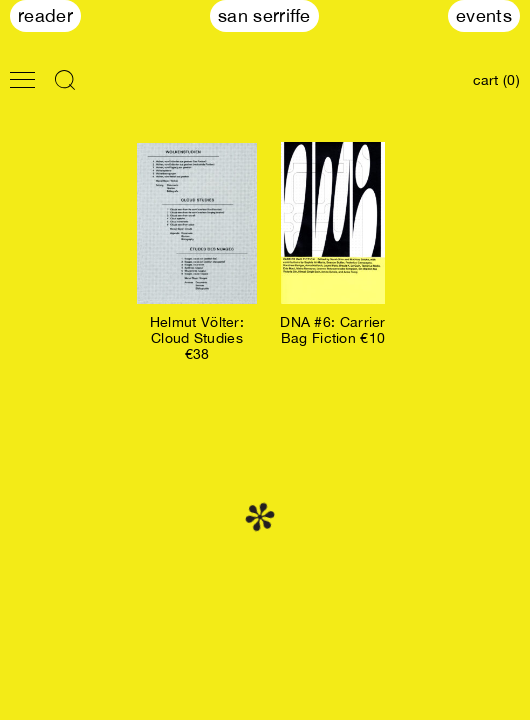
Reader (45, 15)
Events (484, 15)
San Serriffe (264, 15)
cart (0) (496, 80)
